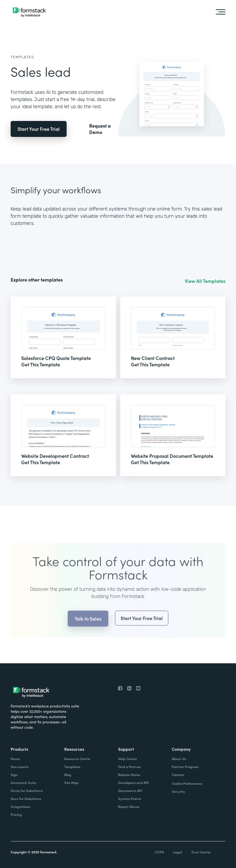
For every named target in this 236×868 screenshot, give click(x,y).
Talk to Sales (88, 626)
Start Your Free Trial (39, 129)
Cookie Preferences (187, 783)
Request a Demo (100, 129)
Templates (22, 57)
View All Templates (205, 281)
